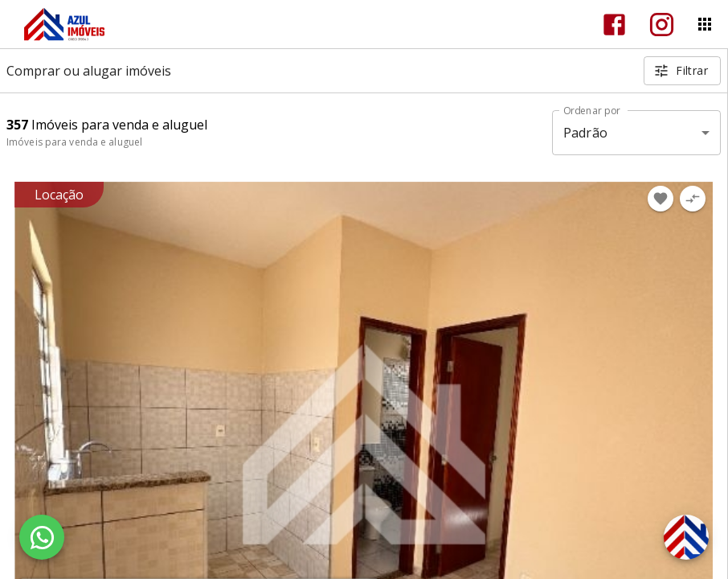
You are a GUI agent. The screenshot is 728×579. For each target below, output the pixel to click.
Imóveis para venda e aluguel (74, 142)
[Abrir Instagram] (662, 25)
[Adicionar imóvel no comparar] (693, 199)
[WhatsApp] (42, 537)
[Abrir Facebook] (614, 25)
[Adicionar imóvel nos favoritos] (661, 199)
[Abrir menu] (705, 24)
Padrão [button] (585, 133)
